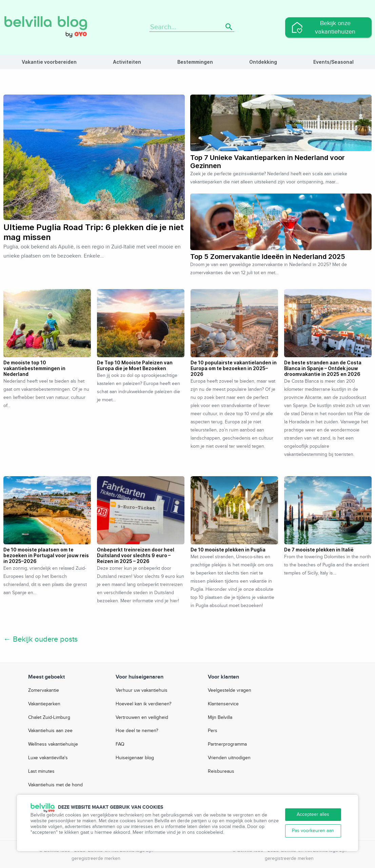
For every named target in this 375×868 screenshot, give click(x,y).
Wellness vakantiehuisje (53, 744)
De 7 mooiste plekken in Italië (319, 550)
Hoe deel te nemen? (137, 731)
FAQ (120, 744)
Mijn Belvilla (220, 718)
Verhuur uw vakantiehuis (142, 690)
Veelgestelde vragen (230, 690)
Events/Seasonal (333, 62)
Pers (213, 731)
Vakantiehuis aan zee (50, 731)
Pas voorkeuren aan (313, 831)
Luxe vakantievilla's (48, 758)
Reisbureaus (221, 771)
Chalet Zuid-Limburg (49, 718)
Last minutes (41, 771)
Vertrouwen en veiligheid (142, 718)
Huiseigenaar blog (135, 758)
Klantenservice (223, 704)
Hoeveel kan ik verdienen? (143, 704)
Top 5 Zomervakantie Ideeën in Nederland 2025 (268, 257)
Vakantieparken (44, 704)
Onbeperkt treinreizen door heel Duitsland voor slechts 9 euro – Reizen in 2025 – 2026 (136, 555)
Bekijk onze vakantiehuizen (335, 27)
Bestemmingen (195, 62)
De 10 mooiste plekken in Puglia (228, 550)
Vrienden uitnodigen (229, 758)
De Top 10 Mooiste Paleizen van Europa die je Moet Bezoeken (135, 365)
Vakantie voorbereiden (49, 62)
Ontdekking (263, 62)
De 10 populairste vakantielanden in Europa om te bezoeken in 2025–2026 (234, 368)
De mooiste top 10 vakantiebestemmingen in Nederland (34, 368)
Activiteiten (127, 62)
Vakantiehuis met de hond (55, 785)
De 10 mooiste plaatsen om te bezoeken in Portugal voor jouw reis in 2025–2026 (46, 555)
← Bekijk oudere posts (41, 639)
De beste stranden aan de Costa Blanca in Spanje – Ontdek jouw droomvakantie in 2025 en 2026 (323, 368)
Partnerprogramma (227, 744)
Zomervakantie (44, 690)
